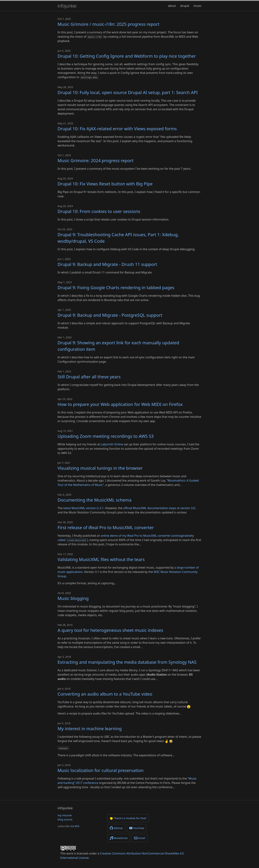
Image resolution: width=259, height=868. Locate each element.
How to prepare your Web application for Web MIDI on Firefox (120, 404)
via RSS (75, 826)
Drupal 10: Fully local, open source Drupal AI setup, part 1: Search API (128, 92)
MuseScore (119, 838)
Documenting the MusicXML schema (95, 500)
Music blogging (73, 598)
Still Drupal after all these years (89, 377)
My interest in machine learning (90, 728)
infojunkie (67, 6)
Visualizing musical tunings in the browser (100, 468)
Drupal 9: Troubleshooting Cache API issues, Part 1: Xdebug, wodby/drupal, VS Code (118, 238)
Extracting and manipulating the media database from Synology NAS (127, 662)
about (172, 6)
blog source (65, 819)
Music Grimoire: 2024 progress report (96, 160)
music (197, 6)
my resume (65, 815)
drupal (185, 6)
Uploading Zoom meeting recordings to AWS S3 (106, 436)
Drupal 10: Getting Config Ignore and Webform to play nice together (127, 56)
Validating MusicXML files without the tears (101, 559)
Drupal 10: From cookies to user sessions (99, 211)
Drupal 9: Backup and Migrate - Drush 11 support (107, 264)
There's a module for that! (128, 818)
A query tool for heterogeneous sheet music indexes (110, 630)
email (140, 838)
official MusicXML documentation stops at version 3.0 (159, 508)
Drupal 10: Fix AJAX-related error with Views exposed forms (117, 129)
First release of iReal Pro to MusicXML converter (106, 527)
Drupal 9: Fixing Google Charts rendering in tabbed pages (116, 287)
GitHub (116, 828)
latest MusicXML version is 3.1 (83, 508)
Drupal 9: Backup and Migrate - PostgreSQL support (110, 315)
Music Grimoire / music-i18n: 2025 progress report (108, 24)
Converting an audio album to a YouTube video (105, 694)
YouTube (137, 828)
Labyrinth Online (112, 444)
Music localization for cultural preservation (101, 770)
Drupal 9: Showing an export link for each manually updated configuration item (118, 346)
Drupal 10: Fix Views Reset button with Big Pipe (105, 184)
